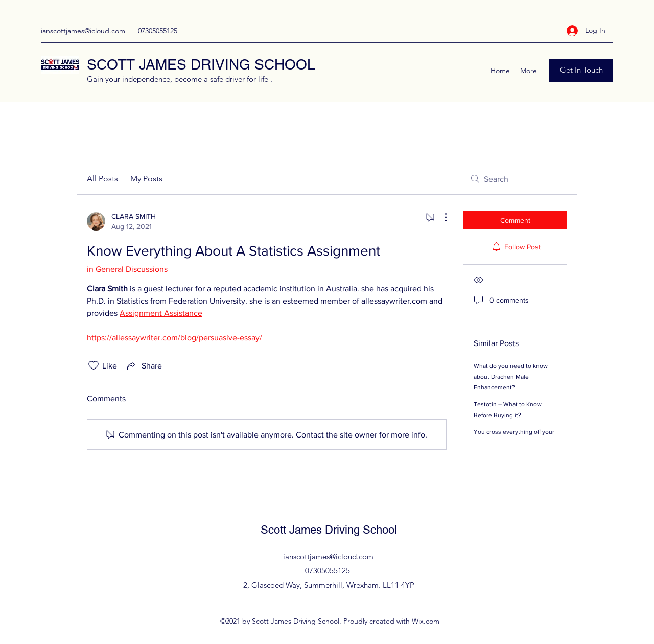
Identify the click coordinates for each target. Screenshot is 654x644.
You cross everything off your (514, 432)
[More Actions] (440, 217)
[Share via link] (144, 365)
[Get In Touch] (581, 70)
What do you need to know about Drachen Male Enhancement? (511, 377)
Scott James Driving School (329, 530)
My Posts (146, 179)
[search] (515, 179)
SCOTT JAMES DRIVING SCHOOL (201, 64)
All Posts (102, 179)
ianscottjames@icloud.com (83, 31)
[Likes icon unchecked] (94, 365)
